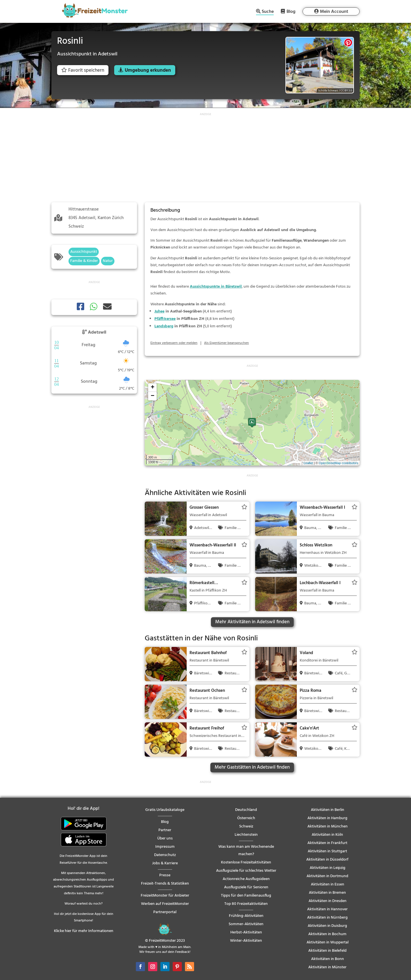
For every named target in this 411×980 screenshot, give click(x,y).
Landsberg (164, 326)
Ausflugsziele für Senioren (246, 887)
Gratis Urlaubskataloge (165, 810)
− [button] (153, 396)
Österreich (246, 818)
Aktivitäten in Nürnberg (327, 918)
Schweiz (246, 826)
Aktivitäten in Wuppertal (328, 942)
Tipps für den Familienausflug (246, 896)
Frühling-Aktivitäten (246, 916)
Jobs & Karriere (165, 863)
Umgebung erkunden (148, 70)
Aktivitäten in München (328, 826)
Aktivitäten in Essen (328, 884)
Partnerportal (165, 912)
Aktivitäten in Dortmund (327, 876)
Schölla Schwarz (328, 91)
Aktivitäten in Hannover (327, 909)
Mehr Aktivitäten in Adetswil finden (252, 622)
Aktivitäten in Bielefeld (327, 951)
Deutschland (246, 810)
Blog (291, 11)
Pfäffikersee (165, 319)
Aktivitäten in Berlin (328, 810)
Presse (165, 875)
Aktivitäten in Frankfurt (327, 843)
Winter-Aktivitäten (246, 941)
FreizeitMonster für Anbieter (165, 896)
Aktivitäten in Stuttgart (327, 851)
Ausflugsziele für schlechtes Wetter (246, 871)
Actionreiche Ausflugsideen (246, 879)
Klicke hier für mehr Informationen (84, 931)
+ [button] (153, 388)
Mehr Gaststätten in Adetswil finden (252, 767)
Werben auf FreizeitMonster (165, 904)
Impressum (165, 847)
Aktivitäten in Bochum (327, 934)
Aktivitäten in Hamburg (327, 818)
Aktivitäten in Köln (327, 835)
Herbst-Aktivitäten (246, 932)
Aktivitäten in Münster (327, 967)
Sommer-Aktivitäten (246, 924)
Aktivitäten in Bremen (327, 893)
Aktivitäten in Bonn (328, 959)
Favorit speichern (83, 70)
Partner (165, 830)
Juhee (159, 311)
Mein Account (334, 12)
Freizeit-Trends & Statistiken (165, 884)
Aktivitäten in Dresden (328, 901)
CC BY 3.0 (346, 91)
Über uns (165, 838)
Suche (268, 12)
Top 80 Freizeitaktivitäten (246, 904)
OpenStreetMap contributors (339, 463)
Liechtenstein (246, 835)
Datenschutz (165, 855)
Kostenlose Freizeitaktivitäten (246, 862)
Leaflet (308, 463)
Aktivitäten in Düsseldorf (327, 860)
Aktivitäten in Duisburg (327, 926)
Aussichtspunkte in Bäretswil (216, 287)
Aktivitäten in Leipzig (328, 868)
